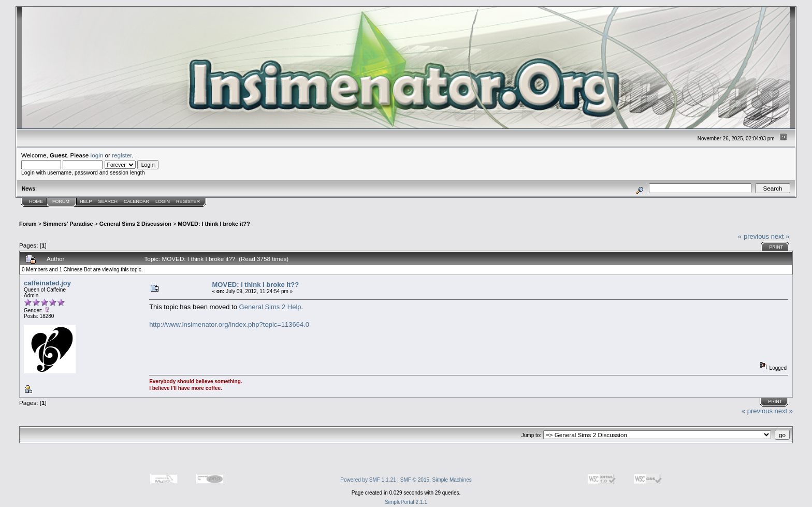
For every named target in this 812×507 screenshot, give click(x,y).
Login (163, 201)
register (122, 155)
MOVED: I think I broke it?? (214, 224)
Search (108, 201)
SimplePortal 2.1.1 (406, 502)
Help (86, 201)
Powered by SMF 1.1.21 (368, 480)
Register (188, 201)
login (97, 155)
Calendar (136, 201)
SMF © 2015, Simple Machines (436, 480)
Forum (61, 201)
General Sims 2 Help (270, 307)
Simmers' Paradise (68, 224)
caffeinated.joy (47, 283)
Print (776, 247)
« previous (753, 236)
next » (780, 236)
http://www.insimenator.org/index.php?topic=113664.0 (229, 324)
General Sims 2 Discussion (135, 224)
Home (36, 201)
